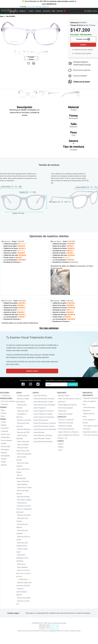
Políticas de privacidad (66, 423)
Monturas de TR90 (23, 432)
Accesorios (47, 11)
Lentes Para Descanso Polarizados (45, 429)
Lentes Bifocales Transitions (43, 435)
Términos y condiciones (66, 420)
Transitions (5, 404)
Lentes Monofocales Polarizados (44, 405)
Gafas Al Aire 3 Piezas (24, 488)
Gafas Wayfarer (22, 484)
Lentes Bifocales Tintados (42, 438)
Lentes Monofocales (40, 396)
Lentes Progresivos (40, 408)
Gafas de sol (21, 564)
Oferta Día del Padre (24, 598)
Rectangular (5, 450)
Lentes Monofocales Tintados (43, 402)
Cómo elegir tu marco (90, 426)
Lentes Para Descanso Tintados (44, 426)
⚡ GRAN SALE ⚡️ (23, 579)
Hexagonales (5, 437)
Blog (54, 11)
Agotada (83, 45)
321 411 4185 (31, 7)
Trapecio (4, 459)
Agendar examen (32, 371)
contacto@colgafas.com (51, 629)
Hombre (4, 413)
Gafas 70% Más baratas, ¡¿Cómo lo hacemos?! (70, 400)
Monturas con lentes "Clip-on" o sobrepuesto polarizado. (24, 509)
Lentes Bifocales (39, 432)
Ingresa (95, 11)
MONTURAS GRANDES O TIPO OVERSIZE (22, 558)
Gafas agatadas (22, 567)
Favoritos (61, 11)
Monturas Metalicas (24, 429)
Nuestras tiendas (64, 396)
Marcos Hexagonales (24, 454)
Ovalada (4, 443)
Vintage (3, 462)
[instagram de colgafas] (31, 384)
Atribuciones (62, 411)
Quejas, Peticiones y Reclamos (68, 432)
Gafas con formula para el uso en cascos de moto (24, 573)
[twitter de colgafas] (38, 384)
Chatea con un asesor (82, 82)
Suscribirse (72, 384)
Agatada (4, 425)
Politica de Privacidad (65, 414)
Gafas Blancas (22, 503)
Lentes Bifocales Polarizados (43, 442)
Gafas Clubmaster (23, 442)
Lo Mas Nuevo (6, 396)
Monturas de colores (24, 515)
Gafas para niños (23, 411)
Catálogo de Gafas (23, 396)
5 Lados (4, 422)
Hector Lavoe (5, 434)
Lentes (31, 11)
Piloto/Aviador (6, 447)
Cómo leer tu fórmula (90, 435)
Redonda (4, 453)
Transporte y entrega (65, 426)
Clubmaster (5, 428)
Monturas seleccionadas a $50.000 (22, 592)
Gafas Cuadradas (23, 445)
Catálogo (22, 11)
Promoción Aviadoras (8, 401)
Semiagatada (5, 456)
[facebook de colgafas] (23, 384)
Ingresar (61, 444)
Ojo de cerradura (6, 440)
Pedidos (61, 447)
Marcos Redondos (23, 481)
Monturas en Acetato (24, 420)
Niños (3, 416)
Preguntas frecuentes (90, 398)
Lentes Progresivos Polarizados (44, 417)
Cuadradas (4, 431)
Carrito (60, 450)
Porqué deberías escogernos (68, 405)
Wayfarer (4, 465)
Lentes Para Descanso (41, 420)
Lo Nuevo (38, 11)
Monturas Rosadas (23, 497)
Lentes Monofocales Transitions (44, 399)
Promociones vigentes (65, 408)
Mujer (3, 410)
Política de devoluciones (66, 429)
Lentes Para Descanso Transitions (45, 423)
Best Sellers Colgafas (24, 500)
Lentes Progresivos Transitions (44, 411)
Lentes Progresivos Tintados (43, 414)
